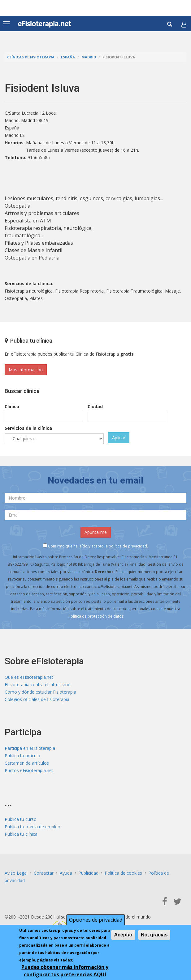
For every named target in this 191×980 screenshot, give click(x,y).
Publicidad (88, 873)
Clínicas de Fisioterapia (31, 57)
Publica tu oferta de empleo (33, 827)
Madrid (89, 57)
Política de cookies (123, 873)
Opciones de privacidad (96, 920)
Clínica (12, 406)
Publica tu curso (21, 819)
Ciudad (95, 406)
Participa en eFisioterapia (30, 748)
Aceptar (123, 935)
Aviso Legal (16, 873)
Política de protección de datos (96, 616)
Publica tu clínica (21, 834)
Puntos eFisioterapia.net (29, 770)
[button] (184, 24)
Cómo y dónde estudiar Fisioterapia (40, 692)
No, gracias (154, 935)
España (68, 57)
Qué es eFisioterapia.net (29, 677)
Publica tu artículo (22, 756)
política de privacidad (128, 546)
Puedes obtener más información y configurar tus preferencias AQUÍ (65, 971)
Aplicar (119, 438)
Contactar (44, 873)
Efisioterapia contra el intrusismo (38, 684)
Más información (26, 370)
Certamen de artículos (27, 763)
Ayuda (66, 873)
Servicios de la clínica (28, 428)
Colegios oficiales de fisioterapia (37, 699)
